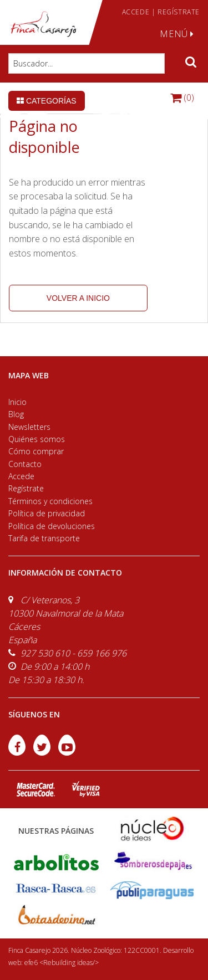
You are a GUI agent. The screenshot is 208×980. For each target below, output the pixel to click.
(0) (182, 98)
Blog (16, 414)
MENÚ (177, 34)
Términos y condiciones (50, 501)
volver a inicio (78, 298)
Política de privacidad (47, 513)
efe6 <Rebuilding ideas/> (62, 963)
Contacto (25, 464)
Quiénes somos (37, 439)
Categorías (47, 101)
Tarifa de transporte (44, 538)
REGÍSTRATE (179, 12)
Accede (21, 476)
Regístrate (26, 488)
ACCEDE (136, 12)
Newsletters (29, 427)
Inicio (17, 402)
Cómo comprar (36, 451)
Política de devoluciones (52, 526)
